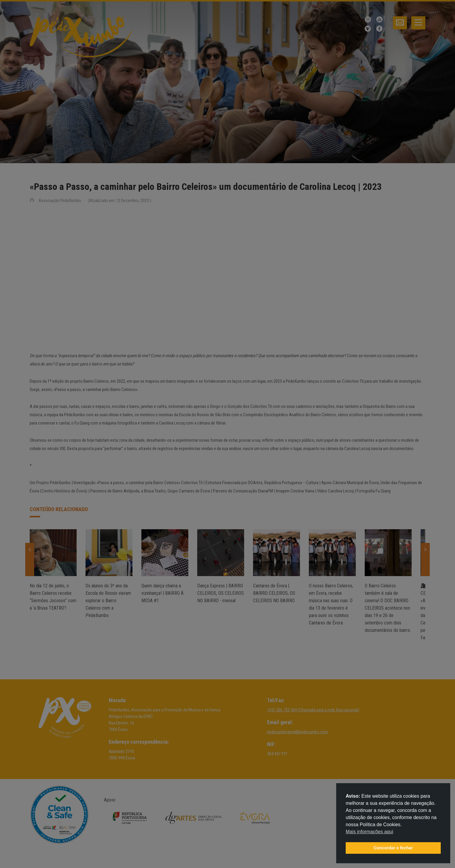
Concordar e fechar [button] (393, 848)
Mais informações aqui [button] (369, 832)
